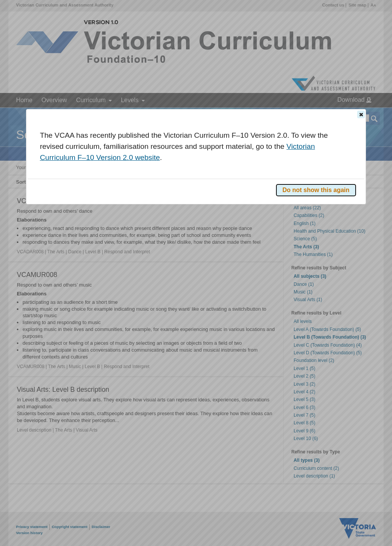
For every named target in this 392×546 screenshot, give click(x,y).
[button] (361, 114)
